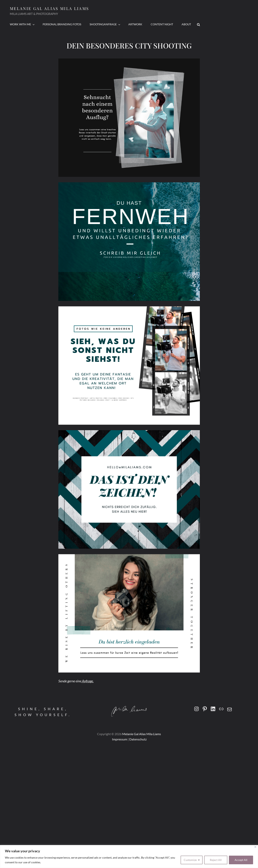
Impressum (119, 739)
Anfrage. (88, 681)
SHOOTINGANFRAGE (105, 24)
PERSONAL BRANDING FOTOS (62, 24)
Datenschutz (138, 739)
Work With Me (22, 24)
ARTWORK (135, 24)
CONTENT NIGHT (162, 24)
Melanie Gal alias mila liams (49, 8)
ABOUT (186, 24)
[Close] (255, 847)
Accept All (241, 860)
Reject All (216, 860)
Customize (190, 860)
